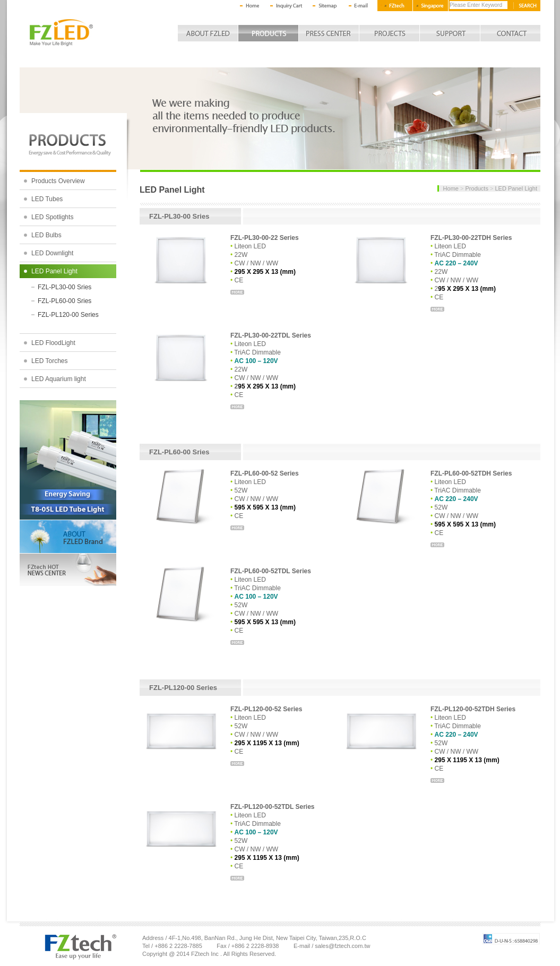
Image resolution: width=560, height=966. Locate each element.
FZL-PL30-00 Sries (64, 287)
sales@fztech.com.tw (342, 946)
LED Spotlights (52, 217)
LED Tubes (47, 199)
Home (451, 188)
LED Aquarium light (59, 379)
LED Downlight (52, 253)
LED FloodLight (53, 343)
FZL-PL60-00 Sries (64, 301)
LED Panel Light (54, 271)
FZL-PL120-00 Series (68, 315)
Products (477, 188)
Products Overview (58, 181)
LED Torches (49, 361)
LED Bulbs (46, 235)
